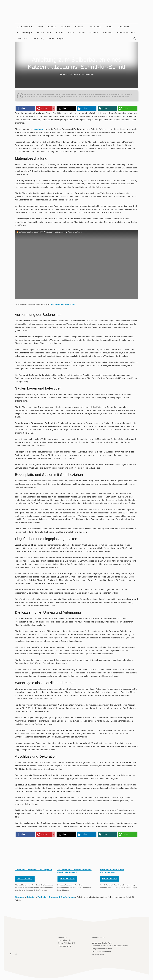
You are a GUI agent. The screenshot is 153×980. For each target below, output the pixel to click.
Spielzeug (107, 33)
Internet (60, 33)
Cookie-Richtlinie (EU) (67, 943)
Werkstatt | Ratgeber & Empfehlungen (122, 888)
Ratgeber (18, 887)
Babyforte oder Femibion (102, 949)
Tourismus (22, 39)
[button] (25, 108)
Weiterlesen (25, 879)
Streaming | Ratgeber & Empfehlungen (38, 887)
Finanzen (80, 27)
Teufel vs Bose (98, 954)
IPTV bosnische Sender (101, 951)
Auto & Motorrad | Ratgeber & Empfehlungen (117, 885)
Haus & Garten (44, 33)
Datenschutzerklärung (66, 940)
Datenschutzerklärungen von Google (62, 305)
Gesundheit (123, 27)
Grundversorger (25, 33)
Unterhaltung (38, 39)
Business (52, 27)
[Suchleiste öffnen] (135, 39)
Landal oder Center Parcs (102, 943)
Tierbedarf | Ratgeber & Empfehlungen (76, 74)
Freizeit (110, 27)
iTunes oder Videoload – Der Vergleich (33, 870)
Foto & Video (95, 27)
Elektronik (66, 27)
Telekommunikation (126, 33)
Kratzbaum (38, 129)
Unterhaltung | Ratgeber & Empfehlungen (31, 890)
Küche (71, 33)
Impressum (62, 937)
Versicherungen (56, 39)
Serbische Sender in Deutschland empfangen (110, 946)
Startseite (20, 897)
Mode (82, 33)
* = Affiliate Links (64, 946)
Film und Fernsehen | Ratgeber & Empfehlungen (34, 885)
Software (94, 33)
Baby (40, 27)
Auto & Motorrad (25, 27)
